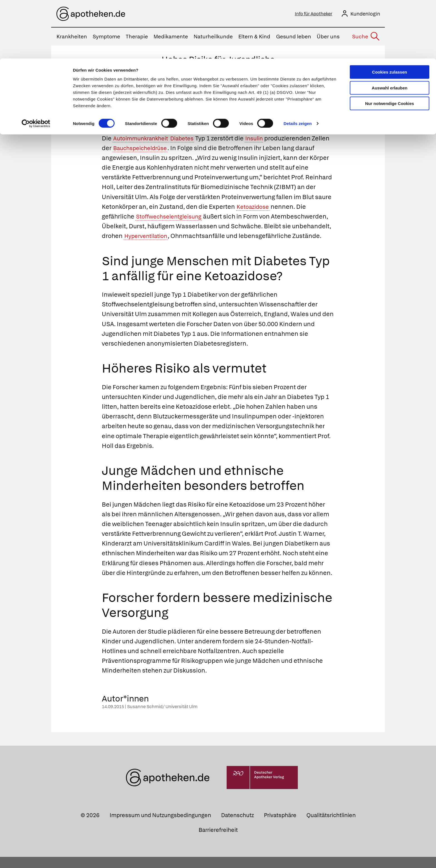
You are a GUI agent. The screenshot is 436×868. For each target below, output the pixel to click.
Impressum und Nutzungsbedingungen (160, 826)
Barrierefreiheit (218, 841)
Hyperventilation (217, 237)
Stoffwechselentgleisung (172, 218)
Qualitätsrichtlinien (331, 826)
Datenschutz (237, 826)
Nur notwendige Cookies (390, 45)
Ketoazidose (255, 208)
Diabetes (190, 139)
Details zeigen (298, 65)
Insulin (265, 139)
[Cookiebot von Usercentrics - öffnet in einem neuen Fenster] (36, 65)
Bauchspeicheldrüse (162, 149)
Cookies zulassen (390, 13)
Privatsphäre (280, 826)
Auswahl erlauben (390, 29)
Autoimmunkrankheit (144, 139)
